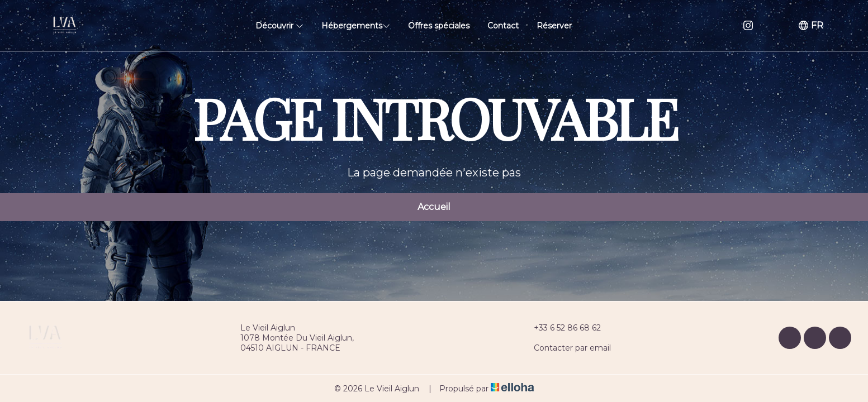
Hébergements (356, 26)
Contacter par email (566, 348)
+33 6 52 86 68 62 (561, 328)
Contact (503, 26)
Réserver (554, 26)
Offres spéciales (439, 26)
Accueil (434, 207)
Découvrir (279, 26)
